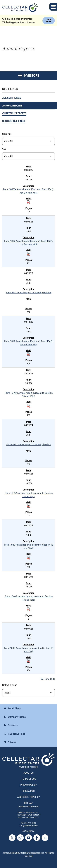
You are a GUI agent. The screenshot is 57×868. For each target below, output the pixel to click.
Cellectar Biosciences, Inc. (32, 853)
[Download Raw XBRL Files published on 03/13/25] (29, 354)
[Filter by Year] (28, 156)
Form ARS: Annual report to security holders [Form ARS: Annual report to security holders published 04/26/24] (29, 444)
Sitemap (10, 742)
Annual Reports (12, 106)
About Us (28, 773)
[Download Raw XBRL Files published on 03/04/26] (29, 254)
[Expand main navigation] (53, 7)
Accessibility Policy (28, 797)
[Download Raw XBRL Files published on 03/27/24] (29, 558)
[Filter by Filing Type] (28, 141)
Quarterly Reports (14, 113)
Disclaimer (29, 791)
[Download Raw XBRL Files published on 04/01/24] (29, 506)
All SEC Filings (12, 98)
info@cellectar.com (28, 826)
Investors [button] (29, 75)
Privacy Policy (28, 785)
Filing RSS (47, 679)
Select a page (10, 685)
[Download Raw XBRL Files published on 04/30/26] (29, 202)
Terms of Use (29, 779)
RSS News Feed (14, 734)
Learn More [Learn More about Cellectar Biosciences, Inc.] (49, 21)
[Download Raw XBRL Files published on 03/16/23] (29, 609)
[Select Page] (28, 693)
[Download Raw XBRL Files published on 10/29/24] (29, 406)
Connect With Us (28, 767)
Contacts (11, 725)
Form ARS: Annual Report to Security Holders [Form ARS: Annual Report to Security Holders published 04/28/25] (28, 293)
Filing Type (7, 134)
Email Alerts (12, 709)
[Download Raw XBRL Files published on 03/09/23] (29, 661)
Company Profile (15, 717)
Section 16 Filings (14, 121)
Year (4, 149)
